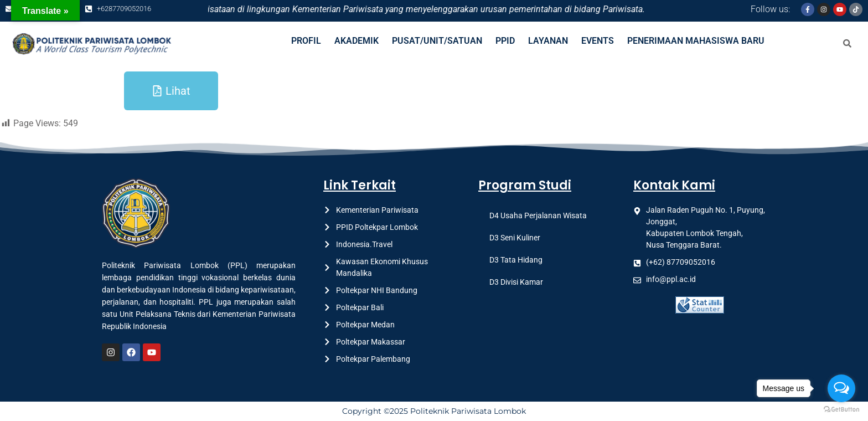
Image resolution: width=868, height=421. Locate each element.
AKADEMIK (356, 41)
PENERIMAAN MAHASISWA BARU (696, 41)
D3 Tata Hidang (516, 260)
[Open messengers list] (841, 388)
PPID (505, 41)
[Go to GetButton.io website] (841, 410)
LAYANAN (548, 41)
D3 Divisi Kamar (516, 282)
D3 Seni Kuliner (515, 238)
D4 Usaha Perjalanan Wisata (538, 215)
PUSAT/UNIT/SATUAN (437, 41)
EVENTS (598, 41)
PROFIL (306, 41)
